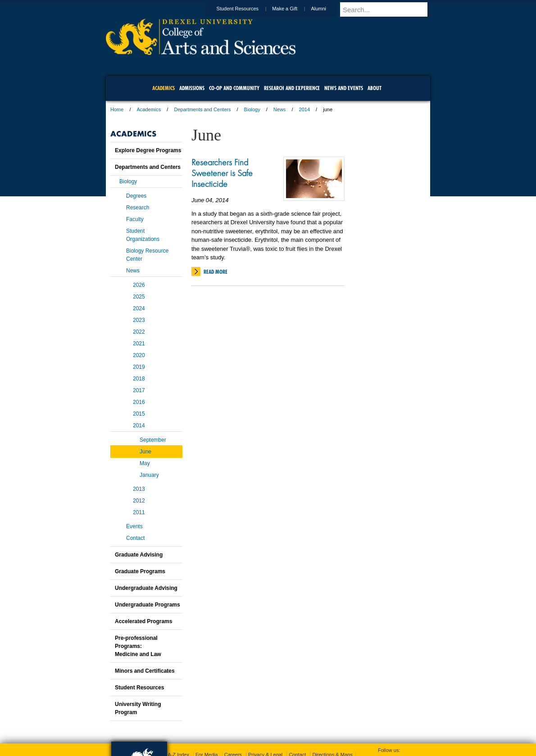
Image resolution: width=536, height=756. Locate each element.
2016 (139, 402)
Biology (252, 109)
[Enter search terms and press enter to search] (389, 9)
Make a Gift (293, 9)
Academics (149, 109)
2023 (139, 320)
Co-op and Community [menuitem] (234, 88)
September (153, 440)
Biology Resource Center (147, 255)
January (149, 475)
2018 (139, 379)
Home (117, 109)
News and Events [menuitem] (344, 88)
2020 (139, 355)
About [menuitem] (375, 88)
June (145, 452)
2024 (139, 308)
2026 (139, 285)
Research (138, 208)
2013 (139, 489)
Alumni (327, 9)
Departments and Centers (202, 109)
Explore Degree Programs (148, 150)
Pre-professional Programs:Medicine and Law (138, 646)
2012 (139, 501)
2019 (139, 367)
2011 (139, 512)
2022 (139, 332)
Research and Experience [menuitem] (292, 88)
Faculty (135, 219)
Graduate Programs (140, 571)
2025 (139, 297)
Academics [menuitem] (164, 88)
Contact (135, 538)
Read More (216, 272)
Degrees (136, 196)
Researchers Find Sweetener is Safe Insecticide (222, 173)
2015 (139, 414)
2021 (139, 344)
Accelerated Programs (143, 621)
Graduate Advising (139, 555)
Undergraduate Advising (146, 588)
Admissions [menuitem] (192, 88)
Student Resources (246, 9)
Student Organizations (143, 235)
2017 (139, 390)
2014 (304, 109)
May (145, 463)
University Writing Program (138, 708)
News (280, 109)
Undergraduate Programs (148, 605)
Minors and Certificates (145, 671)
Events (134, 526)
